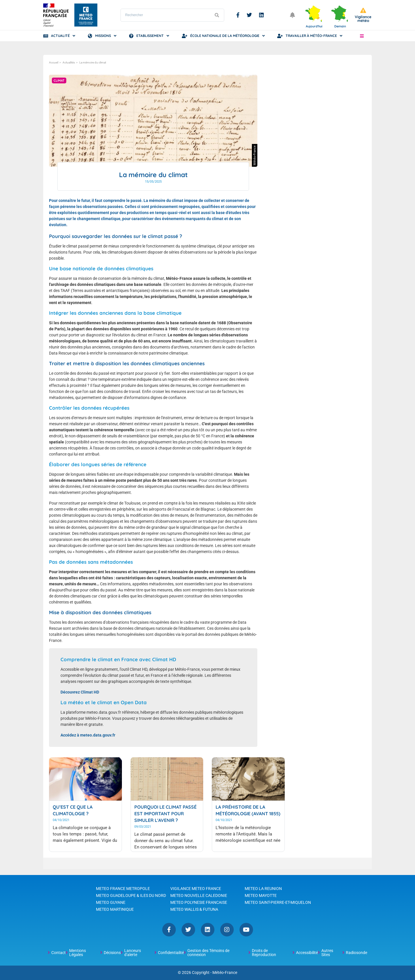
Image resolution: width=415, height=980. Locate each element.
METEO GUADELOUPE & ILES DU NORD (131, 895)
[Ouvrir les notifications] (293, 15)
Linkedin (261, 15)
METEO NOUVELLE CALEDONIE (199, 895)
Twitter (249, 15)
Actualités (69, 62)
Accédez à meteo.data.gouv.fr (88, 735)
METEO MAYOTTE (261, 895)
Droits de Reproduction (264, 953)
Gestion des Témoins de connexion (208, 953)
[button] (362, 36)
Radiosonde (356, 953)
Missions (103, 36)
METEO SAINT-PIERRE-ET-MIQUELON (278, 902)
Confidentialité (171, 953)
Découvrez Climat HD (80, 692)
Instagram (227, 930)
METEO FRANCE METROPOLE (123, 889)
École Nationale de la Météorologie (225, 36)
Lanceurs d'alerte (133, 953)
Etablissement (150, 36)
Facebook (238, 15)
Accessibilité (307, 953)
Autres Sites (327, 953)
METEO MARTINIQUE (115, 909)
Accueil (54, 62)
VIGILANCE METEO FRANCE (196, 889)
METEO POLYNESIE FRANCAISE (199, 902)
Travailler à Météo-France (311, 36)
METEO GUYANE (111, 902)
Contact (59, 953)
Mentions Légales (78, 953)
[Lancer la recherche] (217, 15)
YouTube (246, 930)
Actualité (60, 36)
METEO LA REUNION (263, 889)
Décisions (112, 953)
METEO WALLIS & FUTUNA (194, 909)
